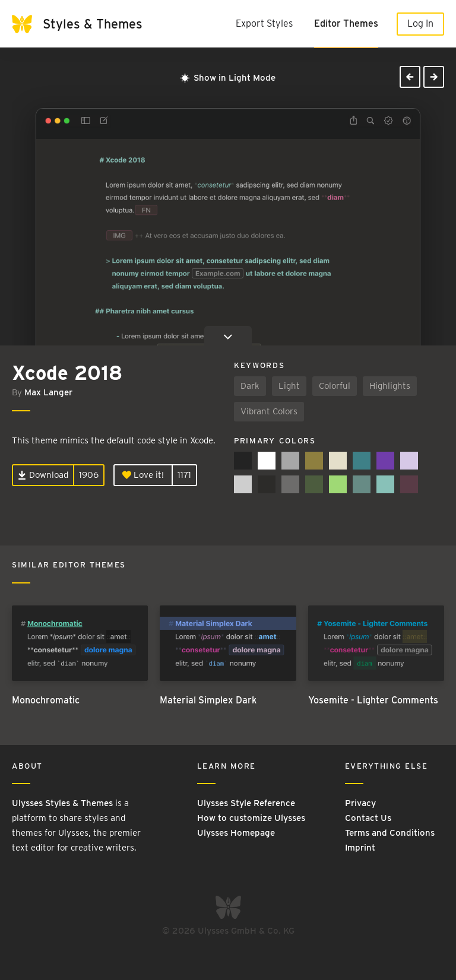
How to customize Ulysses (251, 818)
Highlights (390, 386)
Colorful (335, 386)
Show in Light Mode (228, 78)
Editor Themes (346, 23)
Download (43, 475)
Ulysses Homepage (236, 833)
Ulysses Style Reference (246, 803)
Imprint (360, 848)
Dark (250, 386)
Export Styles (264, 23)
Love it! (143, 475)
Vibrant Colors (269, 411)
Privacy (360, 803)
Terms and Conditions (390, 833)
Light (289, 386)
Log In (420, 23)
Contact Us (368, 818)
